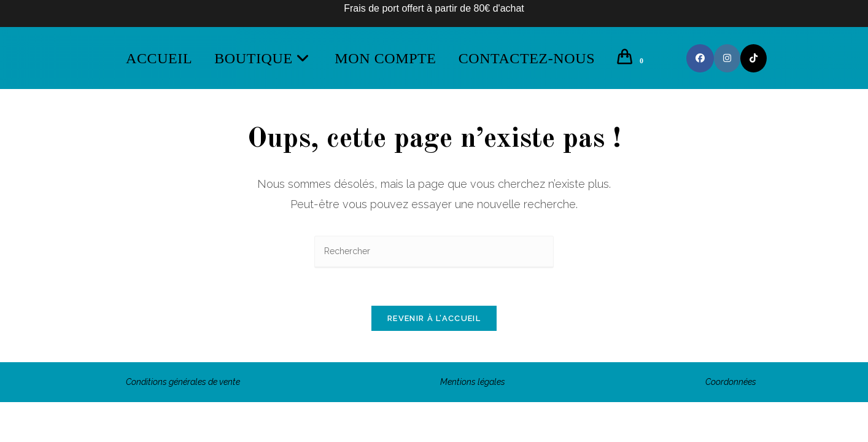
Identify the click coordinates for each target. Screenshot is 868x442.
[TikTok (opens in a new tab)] (754, 58)
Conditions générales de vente (183, 382)
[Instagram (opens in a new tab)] (727, 58)
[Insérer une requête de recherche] (434, 252)
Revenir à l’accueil (434, 318)
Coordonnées (731, 382)
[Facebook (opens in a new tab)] (700, 58)
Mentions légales (473, 382)
